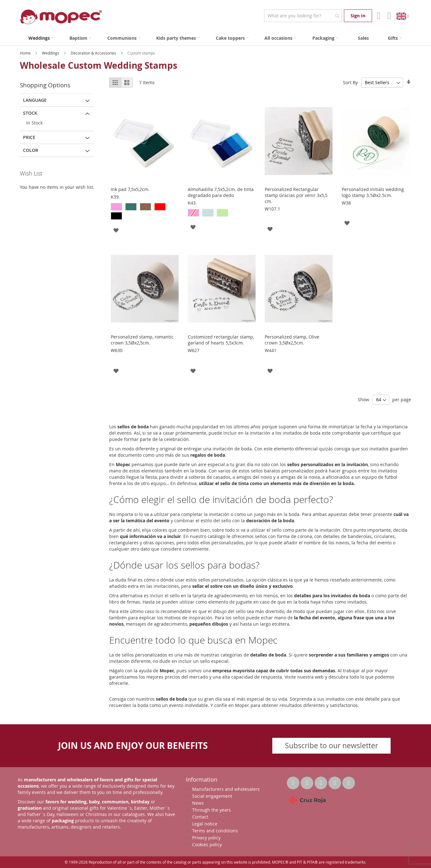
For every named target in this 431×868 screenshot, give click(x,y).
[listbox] (145, 212)
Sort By (350, 82)
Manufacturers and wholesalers (226, 789)
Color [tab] (31, 150)
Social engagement (212, 796)
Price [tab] (29, 137)
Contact (200, 817)
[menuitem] (41, 38)
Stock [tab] (30, 113)
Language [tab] (35, 100)
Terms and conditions (215, 831)
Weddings (51, 53)
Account (378, 16)
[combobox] (303, 16)
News (198, 803)
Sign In (358, 16)
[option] (116, 207)
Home (26, 53)
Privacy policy (206, 838)
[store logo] (61, 17)
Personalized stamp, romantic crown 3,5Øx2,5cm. (142, 340)
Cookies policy (207, 845)
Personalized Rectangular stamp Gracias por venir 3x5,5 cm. (296, 195)
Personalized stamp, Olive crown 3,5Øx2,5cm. (292, 340)
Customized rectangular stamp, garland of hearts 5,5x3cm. (221, 340)
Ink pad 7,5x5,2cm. (130, 189)
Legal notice (205, 824)
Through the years (212, 810)
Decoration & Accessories (94, 53)
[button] (116, 230)
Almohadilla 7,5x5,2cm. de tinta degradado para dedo (221, 192)
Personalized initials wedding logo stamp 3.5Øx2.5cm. (373, 192)
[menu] (215, 38)
